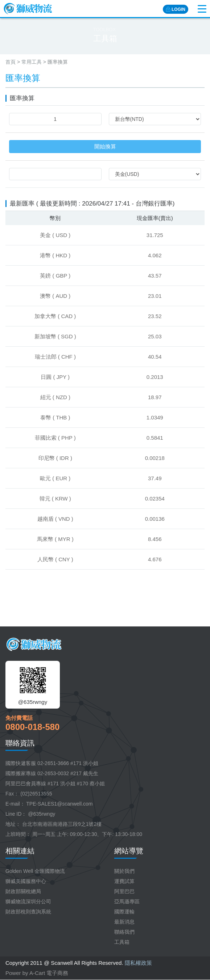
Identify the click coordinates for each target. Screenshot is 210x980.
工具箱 (122, 942)
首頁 (11, 62)
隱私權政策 (138, 963)
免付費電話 (19, 718)
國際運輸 (124, 912)
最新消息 (124, 922)
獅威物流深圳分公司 (28, 901)
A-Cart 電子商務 (49, 973)
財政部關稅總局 (23, 891)
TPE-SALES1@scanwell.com (59, 804)
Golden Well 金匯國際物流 (35, 871)
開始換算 (105, 146)
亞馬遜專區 (127, 901)
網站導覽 (129, 851)
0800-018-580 (32, 727)
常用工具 (32, 62)
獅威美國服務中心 (26, 881)
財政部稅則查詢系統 (28, 912)
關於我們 (124, 871)
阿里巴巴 (124, 891)
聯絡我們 (124, 932)
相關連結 (20, 851)
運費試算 (124, 881)
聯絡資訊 (20, 743)
